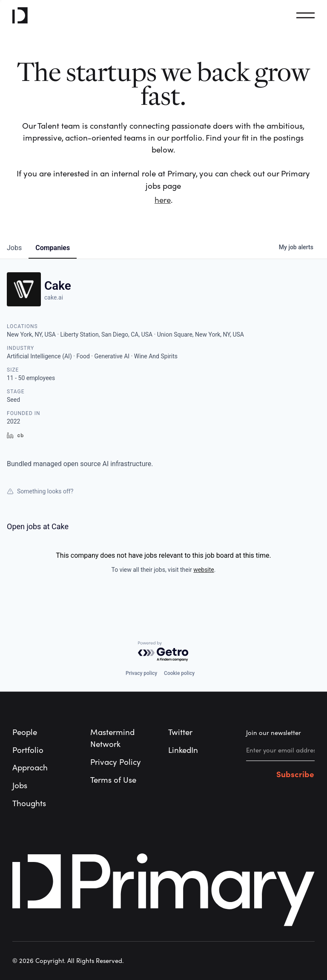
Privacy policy (141, 673)
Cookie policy (179, 673)
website (204, 570)
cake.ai (54, 297)
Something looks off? (40, 491)
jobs (14, 248)
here (163, 200)
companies (53, 248)
